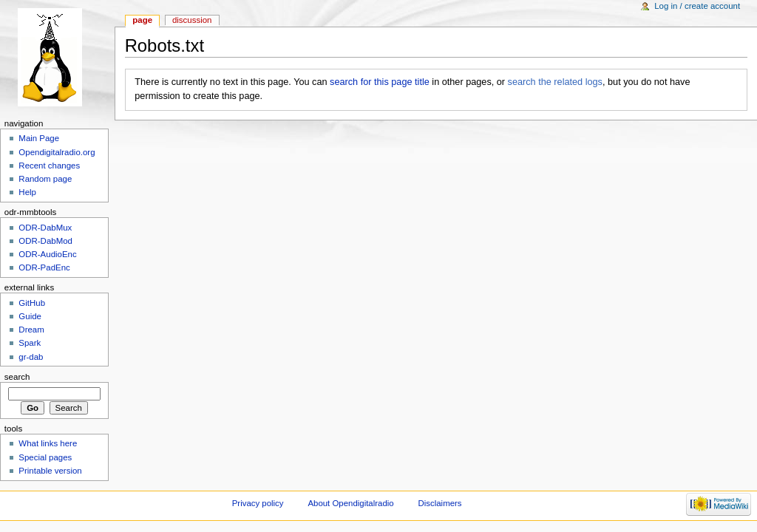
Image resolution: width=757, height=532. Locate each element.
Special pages (45, 457)
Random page (45, 179)
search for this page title (380, 82)
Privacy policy (258, 503)
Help (27, 192)
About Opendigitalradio (350, 503)
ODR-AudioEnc (47, 254)
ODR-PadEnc (44, 267)
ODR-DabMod (45, 241)
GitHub (32, 303)
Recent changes (49, 166)
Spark (30, 343)
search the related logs (555, 82)
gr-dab (31, 357)
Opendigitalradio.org (57, 152)
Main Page (39, 138)
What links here (48, 443)
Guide (30, 316)
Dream (31, 330)
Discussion (192, 20)
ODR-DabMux (45, 228)
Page (142, 20)
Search (17, 377)
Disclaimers (440, 503)
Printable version (50, 471)
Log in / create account (697, 6)
